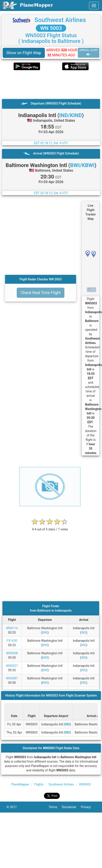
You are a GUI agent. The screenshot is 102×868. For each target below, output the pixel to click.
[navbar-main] (94, 6)
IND (84, 633)
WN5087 (12, 678)
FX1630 (12, 641)
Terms (55, 807)
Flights (39, 784)
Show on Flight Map (24, 53)
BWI (45, 633)
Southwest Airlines (60, 20)
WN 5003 (51, 28)
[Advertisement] (46, 85)
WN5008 (12, 653)
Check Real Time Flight (41, 293)
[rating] (50, 527)
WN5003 (85, 784)
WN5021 (12, 666)
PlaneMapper (20, 784)
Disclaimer (71, 807)
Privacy (88, 807)
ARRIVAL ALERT (89, 52)
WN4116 (12, 628)
